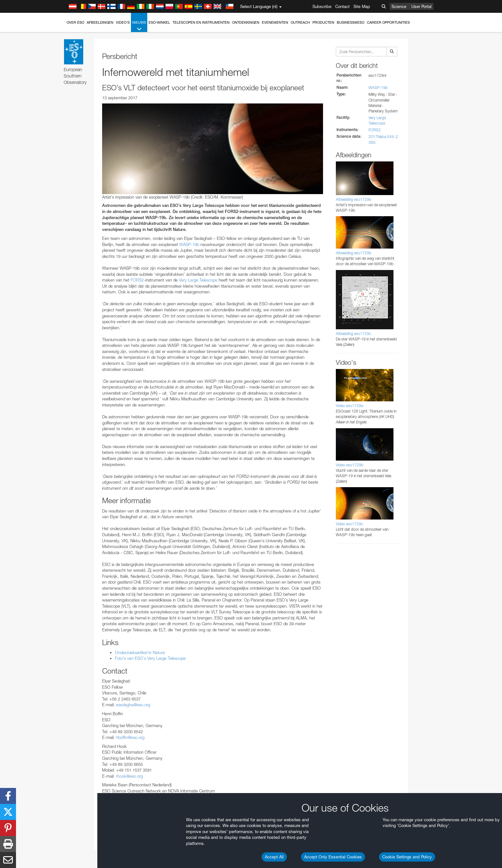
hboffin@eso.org (130, 737)
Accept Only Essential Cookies (333, 857)
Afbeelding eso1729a (353, 199)
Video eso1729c (349, 524)
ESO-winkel (159, 22)
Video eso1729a (349, 406)
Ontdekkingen (246, 22)
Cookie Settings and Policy (407, 857)
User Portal (421, 6)
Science (399, 6)
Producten (323, 22)
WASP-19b (189, 244)
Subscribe (322, 6)
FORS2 (137, 280)
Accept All (274, 857)
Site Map (362, 6)
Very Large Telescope (198, 280)
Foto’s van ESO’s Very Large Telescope (150, 658)
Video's (123, 22)
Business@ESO (351, 22)
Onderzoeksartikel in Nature (140, 652)
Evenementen (275, 22)
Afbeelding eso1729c (353, 334)
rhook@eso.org (129, 776)
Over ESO (75, 22)
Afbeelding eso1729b (354, 253)
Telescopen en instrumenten (201, 22)
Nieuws (139, 26)
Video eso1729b (350, 465)
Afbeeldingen (100, 22)
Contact (342, 6)
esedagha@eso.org (133, 705)
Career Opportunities (388, 22)
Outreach (300, 22)
